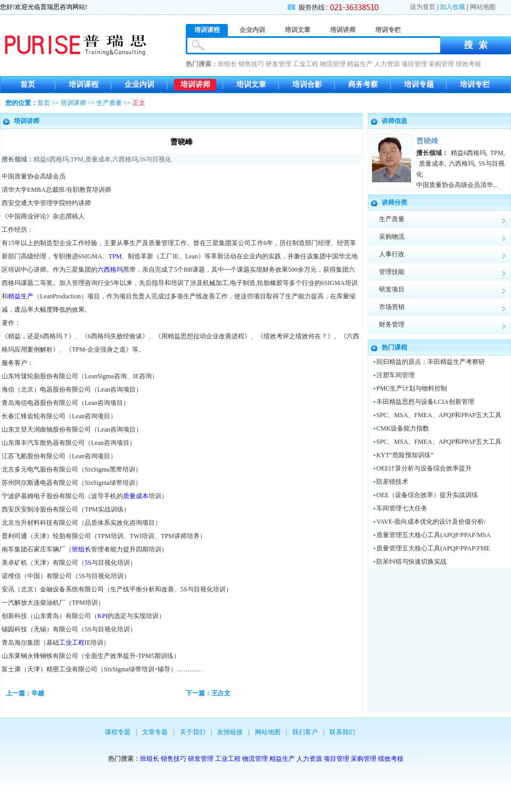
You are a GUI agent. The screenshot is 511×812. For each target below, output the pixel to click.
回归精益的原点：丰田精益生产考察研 (431, 362)
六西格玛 (125, 159)
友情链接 (230, 732)
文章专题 (155, 732)
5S (88, 563)
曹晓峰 (427, 141)
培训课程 (84, 84)
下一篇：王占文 (208, 693)
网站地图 (483, 7)
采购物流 (392, 237)
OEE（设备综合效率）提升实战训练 (427, 495)
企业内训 (139, 84)
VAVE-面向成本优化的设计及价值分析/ (431, 522)
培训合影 (307, 84)
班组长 (227, 64)
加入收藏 (452, 7)
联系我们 (342, 732)
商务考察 (363, 84)
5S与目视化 (156, 159)
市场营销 (392, 307)
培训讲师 (195, 84)
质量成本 (98, 159)
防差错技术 (392, 482)
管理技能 (392, 272)
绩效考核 (468, 64)
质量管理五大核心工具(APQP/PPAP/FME (433, 548)
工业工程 (306, 64)
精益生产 (360, 64)
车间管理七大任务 (402, 508)
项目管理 (414, 64)
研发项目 (392, 289)
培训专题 (419, 84)
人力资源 (387, 64)
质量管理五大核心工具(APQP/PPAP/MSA (434, 535)
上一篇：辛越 (25, 693)
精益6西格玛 (51, 159)
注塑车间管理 (395, 375)
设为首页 (423, 7)
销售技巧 (251, 64)
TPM (77, 159)
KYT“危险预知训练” (405, 455)
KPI (102, 616)
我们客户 (305, 732)
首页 (28, 84)
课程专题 (118, 732)
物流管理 (333, 64)
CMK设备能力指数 (403, 428)
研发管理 (278, 64)
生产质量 (109, 103)
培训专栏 (475, 84)
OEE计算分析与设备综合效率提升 (424, 468)
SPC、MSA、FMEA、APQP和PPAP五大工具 (439, 415)
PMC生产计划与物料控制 (412, 388)
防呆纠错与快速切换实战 (411, 562)
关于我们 (193, 732)
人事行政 (392, 254)
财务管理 (392, 324)
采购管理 (441, 64)
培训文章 (251, 84)
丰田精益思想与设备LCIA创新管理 (425, 402)
